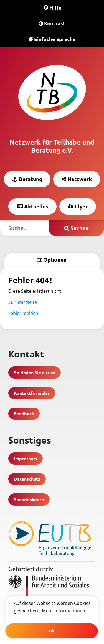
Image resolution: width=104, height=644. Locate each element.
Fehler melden (23, 313)
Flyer (78, 206)
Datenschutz (27, 479)
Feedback (24, 413)
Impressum (26, 458)
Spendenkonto (29, 499)
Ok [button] (52, 631)
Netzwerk (77, 179)
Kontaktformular (32, 393)
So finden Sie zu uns (35, 372)
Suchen (76, 228)
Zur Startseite (23, 302)
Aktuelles (32, 206)
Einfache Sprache (52, 39)
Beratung (27, 179)
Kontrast (52, 23)
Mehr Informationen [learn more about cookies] (64, 611)
